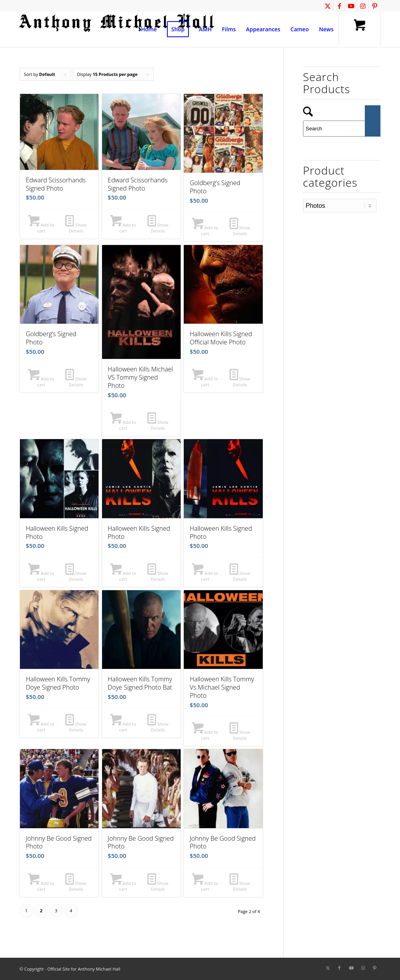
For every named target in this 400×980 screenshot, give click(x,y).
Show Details (76, 227)
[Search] (342, 129)
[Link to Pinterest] (375, 6)
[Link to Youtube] (351, 6)
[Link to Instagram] (363, 6)
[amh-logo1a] (117, 29)
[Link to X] (327, 6)
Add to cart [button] (41, 227)
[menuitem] (149, 29)
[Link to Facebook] (339, 6)
